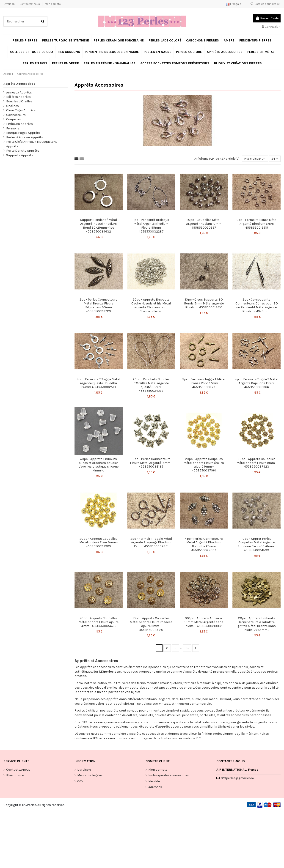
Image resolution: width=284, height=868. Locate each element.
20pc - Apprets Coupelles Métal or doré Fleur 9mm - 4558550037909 (98, 543)
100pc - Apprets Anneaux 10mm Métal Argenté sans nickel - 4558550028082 (204, 623)
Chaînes (12, 106)
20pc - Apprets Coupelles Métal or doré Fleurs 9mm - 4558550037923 (257, 463)
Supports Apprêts (20, 155)
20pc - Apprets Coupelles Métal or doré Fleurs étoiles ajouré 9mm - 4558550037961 (204, 465)
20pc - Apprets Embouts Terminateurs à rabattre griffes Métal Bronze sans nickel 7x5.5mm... (257, 624)
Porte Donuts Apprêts (23, 151)
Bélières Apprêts (18, 97)
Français (236, 4)
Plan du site (15, 776)
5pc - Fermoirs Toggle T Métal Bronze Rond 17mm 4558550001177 (204, 383)
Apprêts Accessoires (19, 84)
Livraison (9, 4)
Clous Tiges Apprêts (21, 110)
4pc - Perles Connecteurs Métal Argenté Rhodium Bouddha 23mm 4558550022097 (204, 545)
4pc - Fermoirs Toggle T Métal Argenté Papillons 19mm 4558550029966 (257, 383)
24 (275, 159)
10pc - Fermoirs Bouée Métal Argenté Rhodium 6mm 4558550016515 (256, 224)
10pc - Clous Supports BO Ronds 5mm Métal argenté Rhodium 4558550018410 (204, 304)
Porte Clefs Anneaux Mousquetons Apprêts (32, 144)
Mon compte (53, 4)
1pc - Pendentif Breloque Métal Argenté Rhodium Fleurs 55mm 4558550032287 (151, 226)
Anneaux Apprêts (19, 92)
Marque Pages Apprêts (23, 133)
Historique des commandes (169, 776)
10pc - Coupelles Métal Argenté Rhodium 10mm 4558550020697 (204, 224)
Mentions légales (90, 776)
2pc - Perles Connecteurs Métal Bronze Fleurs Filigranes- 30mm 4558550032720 (98, 306)
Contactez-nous (30, 4)
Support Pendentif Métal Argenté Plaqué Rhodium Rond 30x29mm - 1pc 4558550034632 (99, 226)
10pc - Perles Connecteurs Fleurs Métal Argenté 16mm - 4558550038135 (151, 463)
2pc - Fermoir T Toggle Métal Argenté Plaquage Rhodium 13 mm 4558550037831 (151, 543)
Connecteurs (16, 115)
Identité (154, 782)
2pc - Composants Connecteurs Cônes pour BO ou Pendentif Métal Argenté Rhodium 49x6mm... (257, 306)
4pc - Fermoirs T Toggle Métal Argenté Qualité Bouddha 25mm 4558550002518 (98, 383)
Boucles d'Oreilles (19, 101)
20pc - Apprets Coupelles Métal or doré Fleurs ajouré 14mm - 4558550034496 (99, 623)
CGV (80, 782)
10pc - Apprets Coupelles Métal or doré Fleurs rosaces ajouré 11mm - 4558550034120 (151, 624)
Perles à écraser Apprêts (25, 137)
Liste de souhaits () (265, 4)
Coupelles (14, 119)
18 (187, 648)
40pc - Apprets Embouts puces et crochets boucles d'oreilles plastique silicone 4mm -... (99, 465)
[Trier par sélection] (253, 159)
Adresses (155, 787)
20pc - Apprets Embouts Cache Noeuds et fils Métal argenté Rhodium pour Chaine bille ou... (151, 306)
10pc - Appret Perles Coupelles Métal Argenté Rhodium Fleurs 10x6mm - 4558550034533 (257, 545)
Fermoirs (13, 128)
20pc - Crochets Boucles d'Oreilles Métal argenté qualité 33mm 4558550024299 (151, 385)
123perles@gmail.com (237, 779)
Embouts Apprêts (19, 124)
